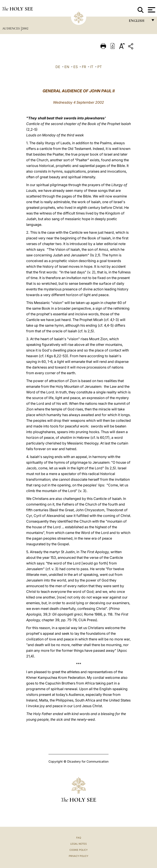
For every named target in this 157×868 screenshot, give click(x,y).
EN (67, 67)
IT (92, 67)
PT (100, 67)
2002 (25, 28)
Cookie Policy (78, 850)
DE (58, 67)
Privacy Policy (78, 856)
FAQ (79, 838)
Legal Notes (78, 844)
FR (84, 67)
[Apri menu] (151, 10)
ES (76, 67)
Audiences (11, 28)
